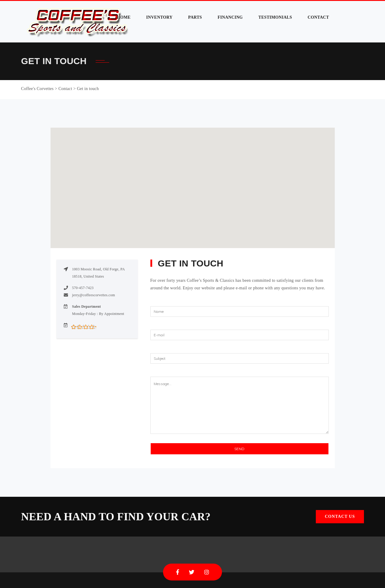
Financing (230, 17)
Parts (195, 17)
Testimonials (275, 17)
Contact (318, 17)
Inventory (159, 17)
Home (124, 17)
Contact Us (340, 516)
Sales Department (87, 306)
